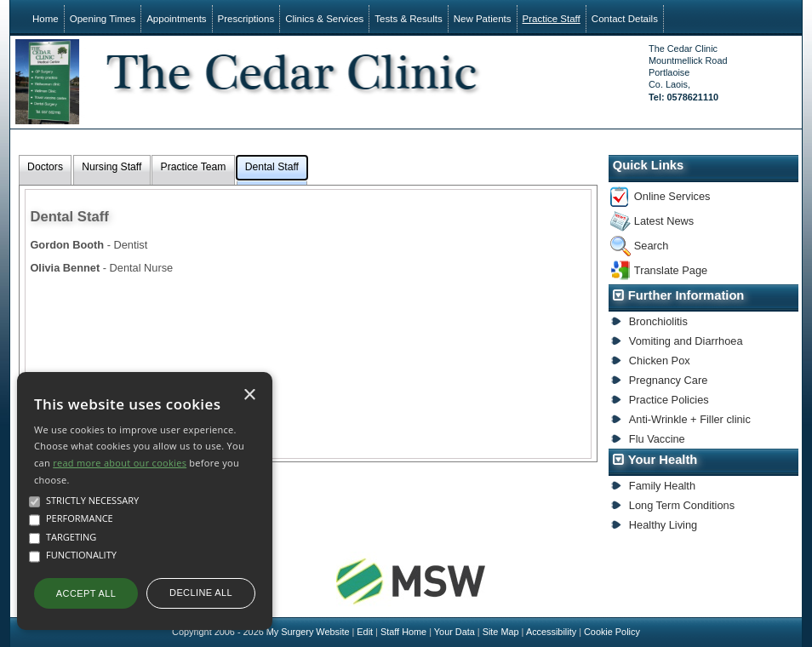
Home (46, 19)
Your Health (663, 460)
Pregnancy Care (668, 380)
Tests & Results (408, 19)
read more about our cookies (120, 463)
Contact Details (625, 19)
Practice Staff (552, 19)
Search (652, 246)
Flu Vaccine (657, 439)
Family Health (662, 486)
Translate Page (671, 270)
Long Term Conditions (682, 505)
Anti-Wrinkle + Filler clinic (690, 419)
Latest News (664, 221)
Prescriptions (246, 19)
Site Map (501, 632)
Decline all (201, 593)
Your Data (455, 632)
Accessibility (551, 632)
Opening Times (103, 19)
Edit (365, 632)
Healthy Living (663, 525)
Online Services (672, 196)
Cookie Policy (612, 632)
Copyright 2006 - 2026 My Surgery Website (260, 632)
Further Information (686, 295)
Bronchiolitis (658, 321)
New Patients (483, 19)
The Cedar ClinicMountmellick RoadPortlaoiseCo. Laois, (688, 73)
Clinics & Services (324, 19)
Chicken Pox (660, 361)
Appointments (176, 19)
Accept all (86, 593)
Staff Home (403, 632)
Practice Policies (669, 400)
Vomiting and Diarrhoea (686, 341)
